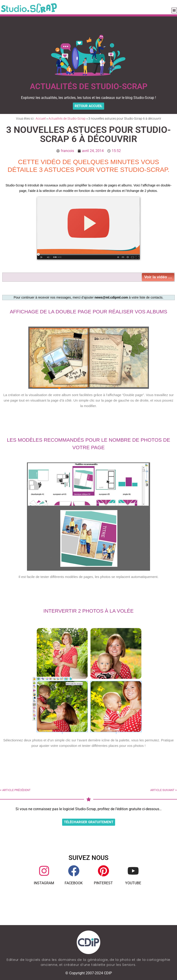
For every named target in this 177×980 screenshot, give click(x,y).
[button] (174, 11)
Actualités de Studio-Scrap (67, 119)
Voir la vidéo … (158, 277)
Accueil (41, 119)
